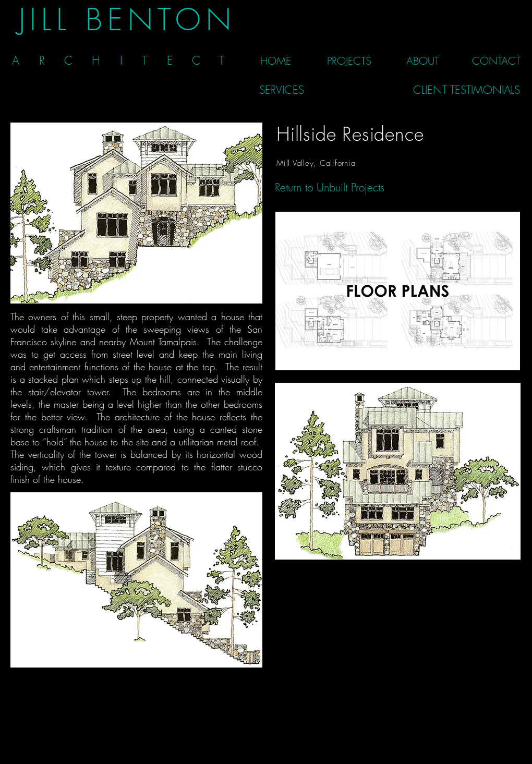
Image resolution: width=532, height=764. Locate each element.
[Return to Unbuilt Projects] (330, 187)
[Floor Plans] (397, 291)
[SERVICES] (281, 90)
